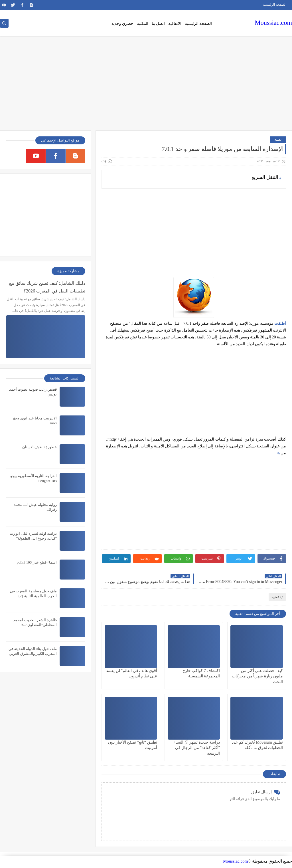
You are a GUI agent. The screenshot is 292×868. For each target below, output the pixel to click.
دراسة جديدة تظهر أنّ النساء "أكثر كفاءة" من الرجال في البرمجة (197, 748)
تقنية (278, 139)
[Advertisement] (146, 86)
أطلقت (280, 323)
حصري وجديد (123, 24)
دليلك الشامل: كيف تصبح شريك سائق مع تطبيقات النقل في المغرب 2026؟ (47, 287)
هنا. (277, 453)
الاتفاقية (175, 24)
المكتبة (143, 24)
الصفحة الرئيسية (275, 5)
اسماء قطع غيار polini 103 (37, 562)
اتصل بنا (158, 24)
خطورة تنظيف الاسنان (40, 447)
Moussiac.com (273, 23)
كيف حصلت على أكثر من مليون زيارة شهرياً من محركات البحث (257, 676)
